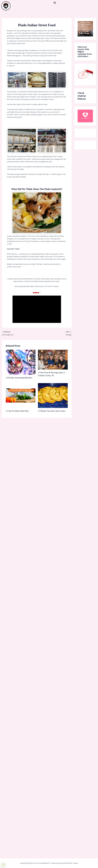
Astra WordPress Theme (69, 863)
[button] (55, 3)
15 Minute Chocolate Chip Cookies (52, 411)
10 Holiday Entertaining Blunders (19, 378)
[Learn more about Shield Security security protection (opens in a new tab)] (3, 865)
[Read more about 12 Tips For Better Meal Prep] (21, 395)
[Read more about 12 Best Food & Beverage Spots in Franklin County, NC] (53, 360)
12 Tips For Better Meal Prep (17, 411)
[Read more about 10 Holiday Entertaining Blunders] (21, 362)
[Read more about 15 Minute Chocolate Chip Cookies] (53, 395)
